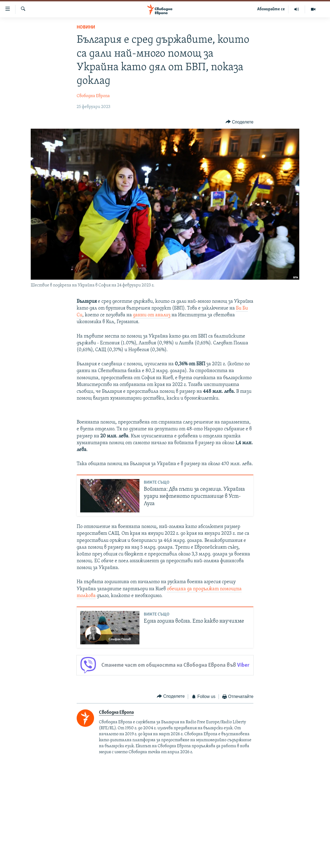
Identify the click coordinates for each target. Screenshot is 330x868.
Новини (86, 27)
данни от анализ (152, 315)
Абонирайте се (271, 9)
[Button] (239, 122)
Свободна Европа (93, 96)
